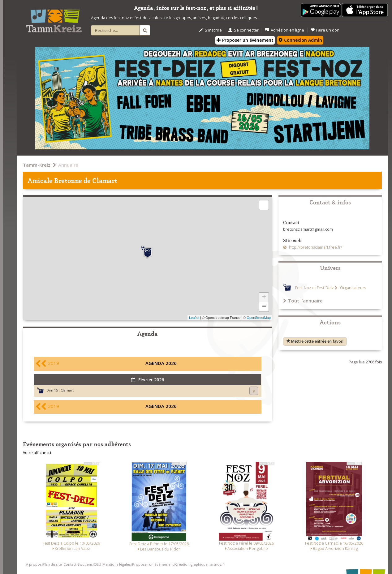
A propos (34, 564)
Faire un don (325, 30)
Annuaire (68, 165)
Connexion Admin (300, 40)
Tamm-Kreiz (37, 165)
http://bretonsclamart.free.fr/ (315, 247)
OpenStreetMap (259, 318)
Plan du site (52, 564)
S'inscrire (211, 30)
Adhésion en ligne (285, 30)
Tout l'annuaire (303, 301)
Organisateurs (353, 288)
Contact (70, 564)
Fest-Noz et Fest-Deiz (314, 288)
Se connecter (243, 30)
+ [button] (264, 298)
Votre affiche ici (37, 453)
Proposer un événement (153, 564)
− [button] (264, 307)
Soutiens (85, 564)
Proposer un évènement (245, 40)
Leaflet (194, 318)
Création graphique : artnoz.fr (200, 564)
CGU (97, 564)
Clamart (67, 390)
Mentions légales (116, 564)
